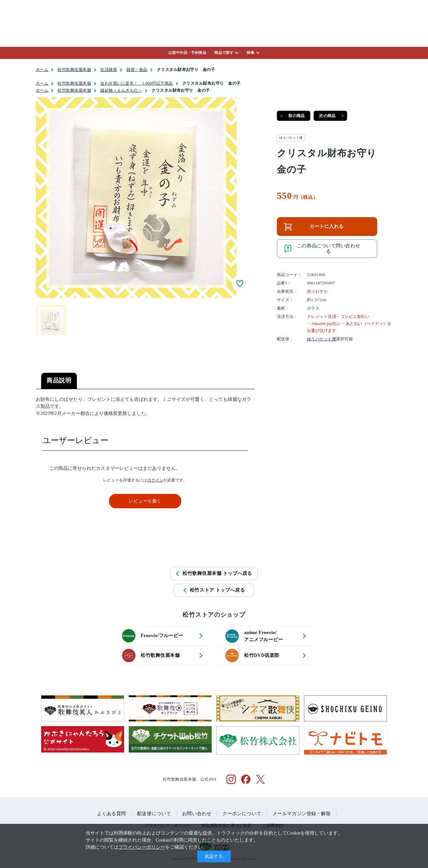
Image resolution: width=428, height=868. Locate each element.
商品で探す (224, 53)
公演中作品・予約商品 (187, 53)
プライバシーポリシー (142, 847)
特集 (251, 53)
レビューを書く (145, 501)
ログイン (155, 480)
